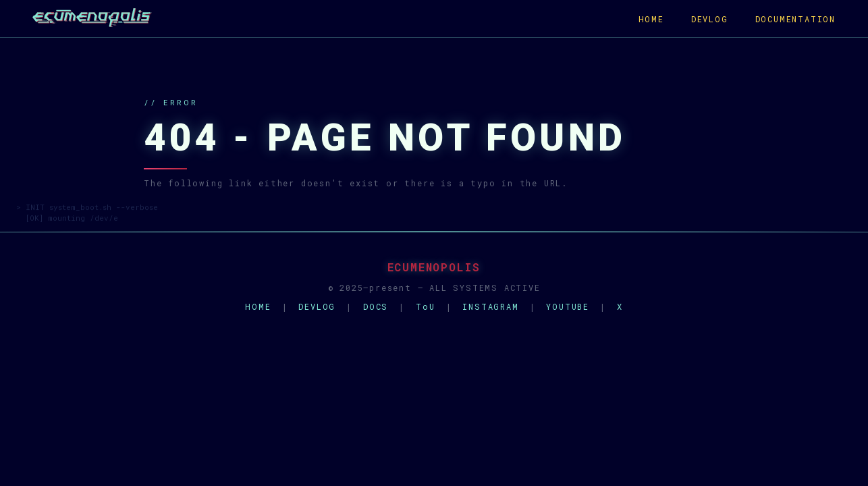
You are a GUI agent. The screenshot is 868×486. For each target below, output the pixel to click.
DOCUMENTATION (795, 19)
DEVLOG (710, 19)
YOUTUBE (568, 306)
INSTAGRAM (490, 306)
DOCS (376, 306)
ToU (425, 306)
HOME (651, 19)
